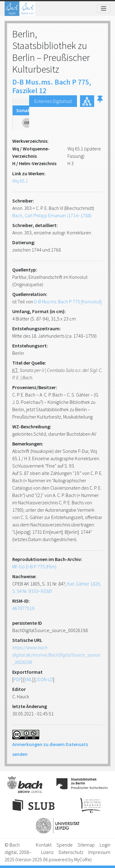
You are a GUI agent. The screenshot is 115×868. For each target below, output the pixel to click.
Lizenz (47, 852)
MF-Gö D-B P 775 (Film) (34, 567)
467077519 (23, 608)
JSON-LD (44, 679)
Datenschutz (71, 852)
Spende (65, 845)
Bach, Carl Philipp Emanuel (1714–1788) (52, 215)
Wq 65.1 (20, 181)
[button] (100, 101)
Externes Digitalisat (53, 101)
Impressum (99, 852)
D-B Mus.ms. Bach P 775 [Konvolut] (68, 301)
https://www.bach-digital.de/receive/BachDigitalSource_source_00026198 (56, 655)
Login (105, 845)
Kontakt (44, 845)
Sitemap (86, 845)
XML (28, 679)
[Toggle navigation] (104, 9)
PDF (17, 679)
